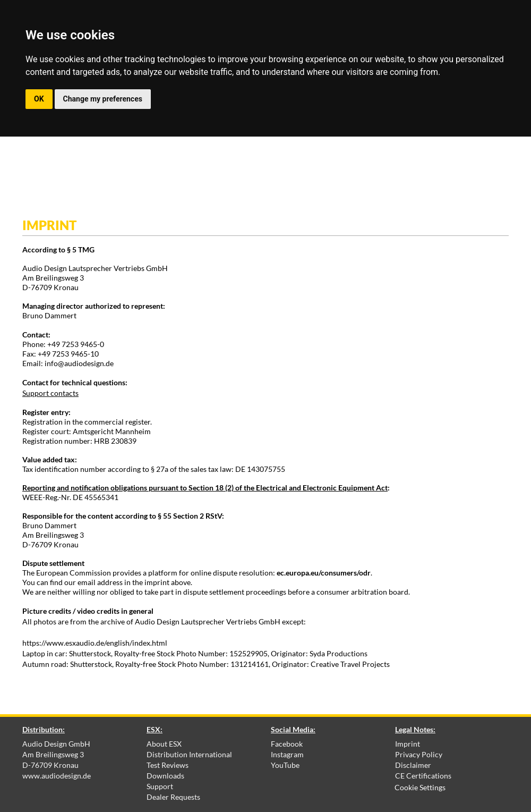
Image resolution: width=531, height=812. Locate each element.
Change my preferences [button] (103, 99)
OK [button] (39, 99)
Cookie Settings (420, 787)
